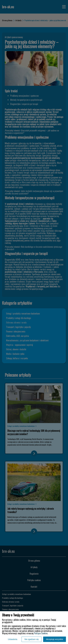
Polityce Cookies (41, 633)
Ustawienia (13, 639)
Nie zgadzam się (32, 639)
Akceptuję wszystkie (55, 639)
